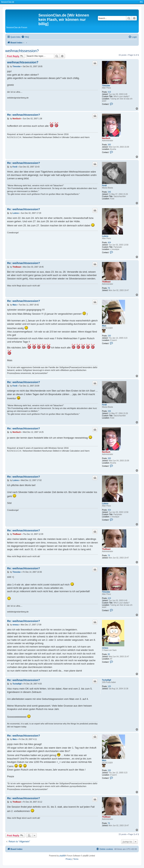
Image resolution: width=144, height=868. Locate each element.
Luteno (105, 236)
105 (109, 686)
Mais (104, 326)
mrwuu (105, 648)
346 (109, 192)
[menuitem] (25, 37)
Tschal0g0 (106, 680)
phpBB (62, 856)
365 (109, 145)
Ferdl (104, 186)
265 (109, 336)
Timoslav (106, 86)
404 (109, 243)
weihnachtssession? (22, 51)
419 (109, 92)
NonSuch (106, 138)
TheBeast (106, 282)
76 (109, 288)
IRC (141, 2)
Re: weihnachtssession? (24, 115)
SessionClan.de (7, 2)
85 (109, 654)
